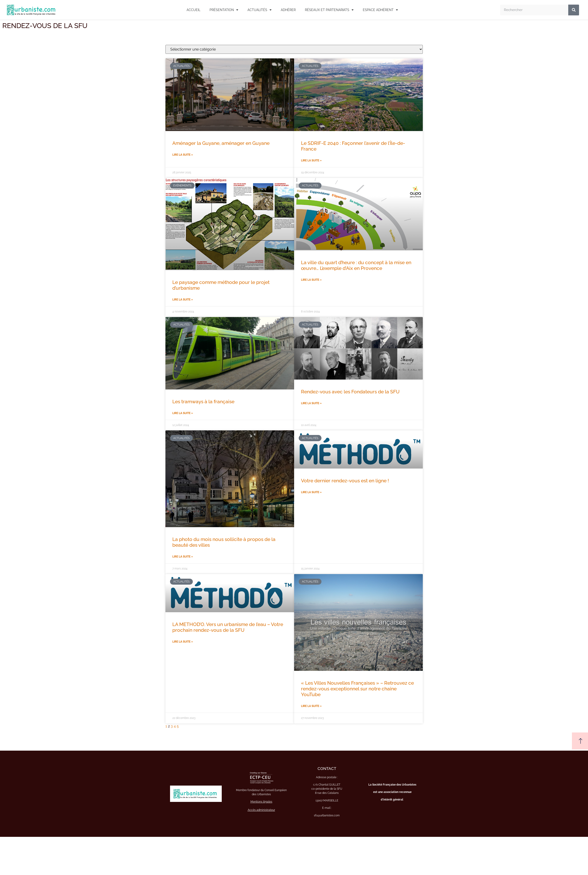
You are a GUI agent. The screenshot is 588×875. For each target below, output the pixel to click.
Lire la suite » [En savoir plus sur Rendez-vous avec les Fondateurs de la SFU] (311, 403)
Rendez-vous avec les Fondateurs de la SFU (350, 392)
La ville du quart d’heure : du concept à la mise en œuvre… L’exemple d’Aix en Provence (356, 265)
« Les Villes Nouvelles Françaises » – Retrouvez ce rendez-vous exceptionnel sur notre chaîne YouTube (357, 689)
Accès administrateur (261, 810)
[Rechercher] (574, 10)
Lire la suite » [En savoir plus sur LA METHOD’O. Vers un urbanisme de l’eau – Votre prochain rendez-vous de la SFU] (183, 642)
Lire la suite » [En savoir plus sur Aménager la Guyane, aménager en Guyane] (183, 155)
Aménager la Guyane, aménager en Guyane (221, 143)
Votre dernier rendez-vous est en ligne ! (345, 481)
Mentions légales (261, 802)
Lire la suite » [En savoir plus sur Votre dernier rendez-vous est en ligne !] (311, 492)
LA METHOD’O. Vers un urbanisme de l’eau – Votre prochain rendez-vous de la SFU (228, 627)
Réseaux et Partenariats (329, 10)
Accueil (193, 10)
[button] (580, 741)
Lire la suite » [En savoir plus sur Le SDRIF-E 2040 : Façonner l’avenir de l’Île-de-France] (311, 160)
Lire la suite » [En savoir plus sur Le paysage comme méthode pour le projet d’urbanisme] (183, 300)
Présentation (224, 10)
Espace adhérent (380, 10)
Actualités (260, 10)
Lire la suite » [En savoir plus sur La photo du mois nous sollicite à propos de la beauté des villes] (183, 557)
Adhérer (288, 10)
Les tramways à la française (203, 402)
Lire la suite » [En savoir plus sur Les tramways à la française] (183, 413)
